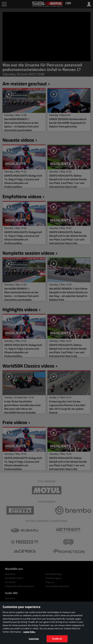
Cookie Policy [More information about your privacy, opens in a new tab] (29, 632)
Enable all (57, 639)
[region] (46, 623)
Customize (34, 639)
